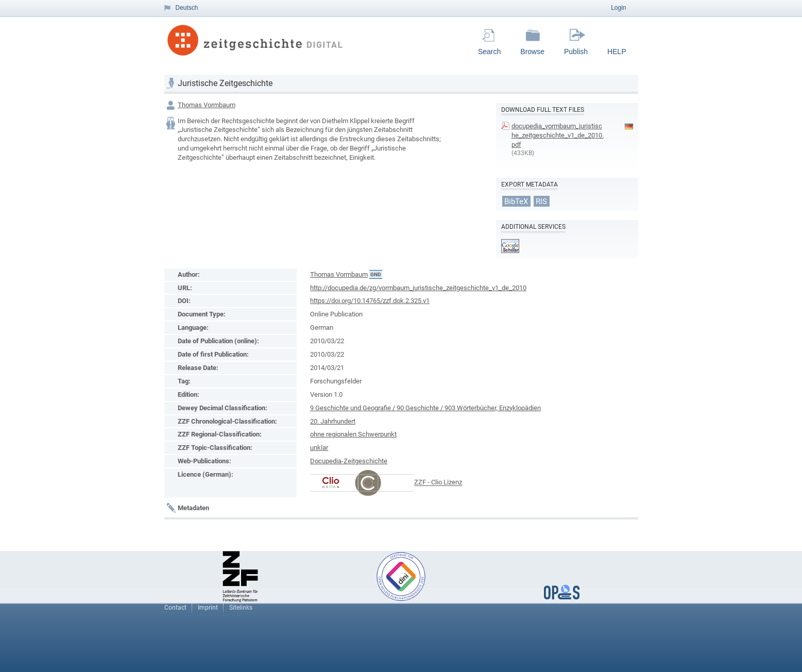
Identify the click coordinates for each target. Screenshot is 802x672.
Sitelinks (241, 608)
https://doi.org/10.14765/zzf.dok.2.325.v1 (370, 301)
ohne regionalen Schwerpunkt (353, 434)
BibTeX (516, 201)
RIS (541, 201)
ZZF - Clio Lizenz (438, 483)
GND (376, 274)
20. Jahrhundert (333, 421)
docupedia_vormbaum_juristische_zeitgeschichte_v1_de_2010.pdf (558, 135)
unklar (319, 448)
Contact (175, 608)
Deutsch (187, 8)
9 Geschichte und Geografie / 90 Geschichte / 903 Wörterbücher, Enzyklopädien (425, 408)
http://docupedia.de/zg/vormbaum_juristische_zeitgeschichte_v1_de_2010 (418, 288)
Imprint (208, 608)
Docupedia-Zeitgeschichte (349, 461)
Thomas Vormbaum (207, 105)
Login (618, 8)
